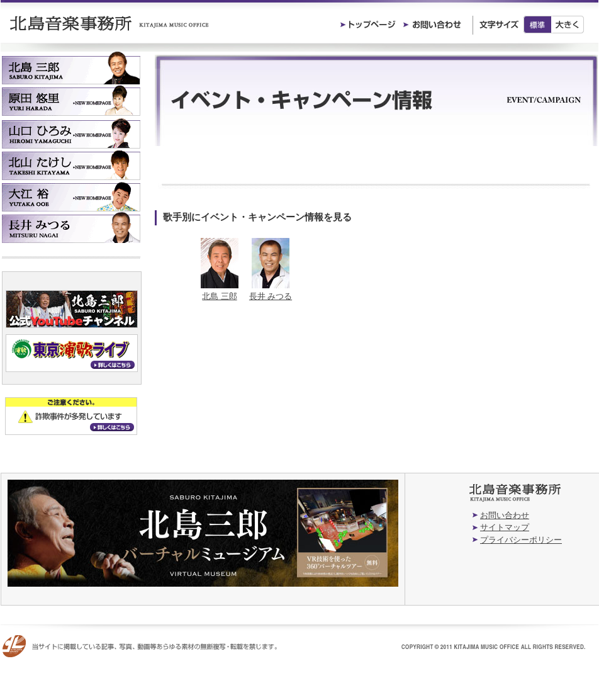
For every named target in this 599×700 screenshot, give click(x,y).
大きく (568, 25)
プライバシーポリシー (521, 540)
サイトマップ (505, 527)
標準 (537, 25)
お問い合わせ (505, 515)
